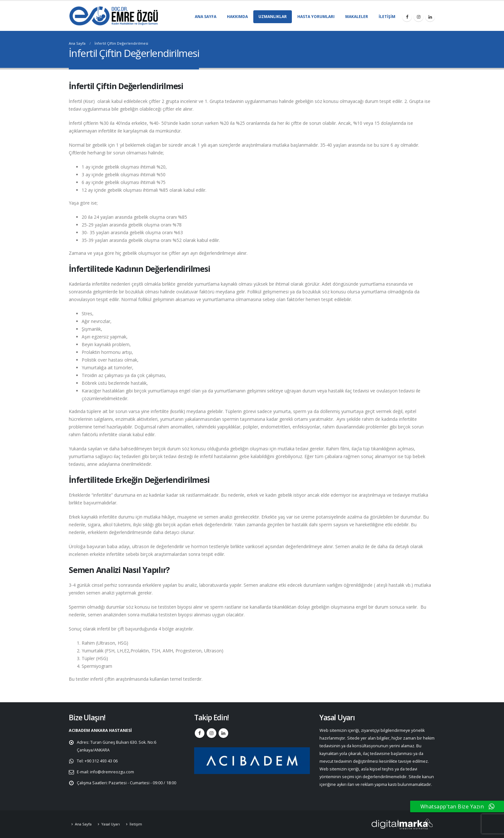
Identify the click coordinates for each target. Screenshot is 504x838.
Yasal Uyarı (111, 824)
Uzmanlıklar (273, 17)
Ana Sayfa (206, 17)
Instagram (212, 733)
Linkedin (223, 733)
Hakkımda (237, 17)
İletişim (387, 17)
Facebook (200, 733)
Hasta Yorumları (316, 17)
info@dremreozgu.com (112, 772)
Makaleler (357, 17)
